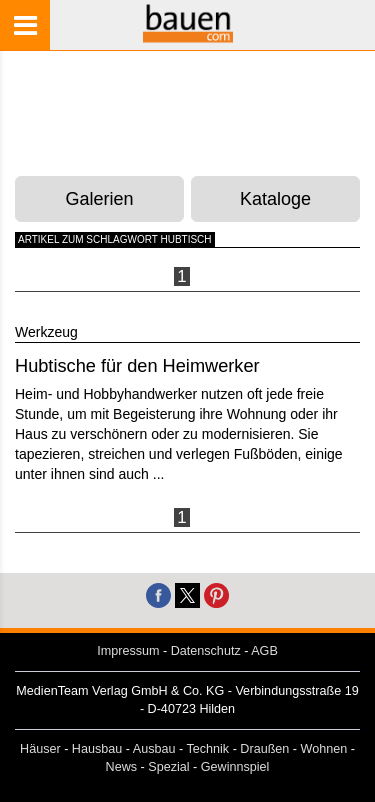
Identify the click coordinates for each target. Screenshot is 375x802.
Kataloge (275, 199)
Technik (207, 749)
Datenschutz (206, 651)
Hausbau (97, 749)
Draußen (264, 749)
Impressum (128, 651)
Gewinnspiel (235, 767)
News (122, 767)
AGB (264, 651)
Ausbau (154, 749)
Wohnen (324, 749)
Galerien (100, 199)
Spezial (168, 767)
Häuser (40, 749)
